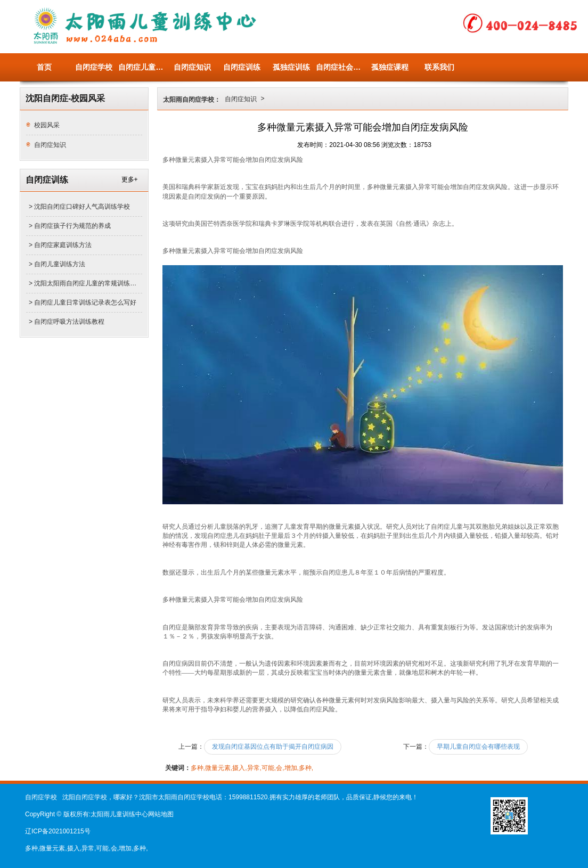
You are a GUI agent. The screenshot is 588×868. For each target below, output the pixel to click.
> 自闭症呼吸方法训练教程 (67, 322)
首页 (44, 67)
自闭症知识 (192, 67)
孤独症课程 (390, 67)
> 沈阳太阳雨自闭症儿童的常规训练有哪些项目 (85, 283)
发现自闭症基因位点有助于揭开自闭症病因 (273, 747)
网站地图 (161, 814)
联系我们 (439, 67)
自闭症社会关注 (341, 67)
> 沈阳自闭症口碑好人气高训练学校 (79, 207)
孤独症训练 (291, 67)
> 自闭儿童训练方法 (57, 264)
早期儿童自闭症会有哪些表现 (478, 747)
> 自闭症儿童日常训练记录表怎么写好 (83, 302)
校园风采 (47, 125)
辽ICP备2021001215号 (58, 831)
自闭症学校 (94, 67)
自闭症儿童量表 (143, 67)
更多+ (130, 179)
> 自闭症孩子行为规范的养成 (70, 226)
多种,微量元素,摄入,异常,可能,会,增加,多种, (252, 768)
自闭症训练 (242, 67)
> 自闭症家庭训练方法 (60, 245)
